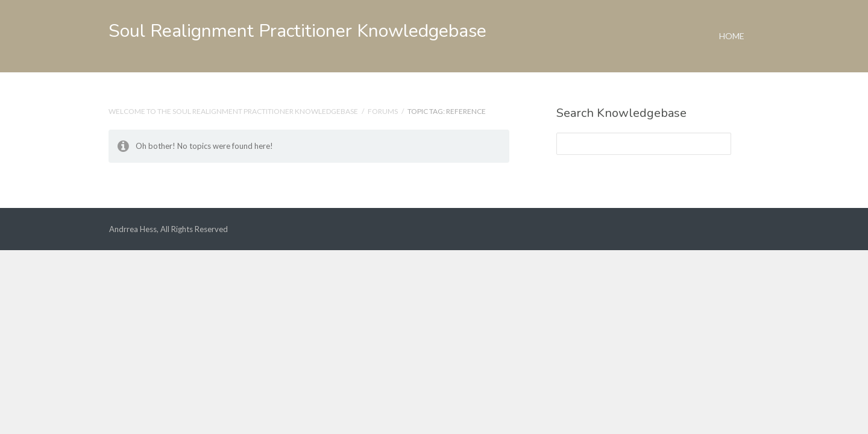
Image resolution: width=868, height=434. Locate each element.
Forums (383, 111)
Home (732, 20)
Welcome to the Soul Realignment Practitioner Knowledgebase (233, 111)
